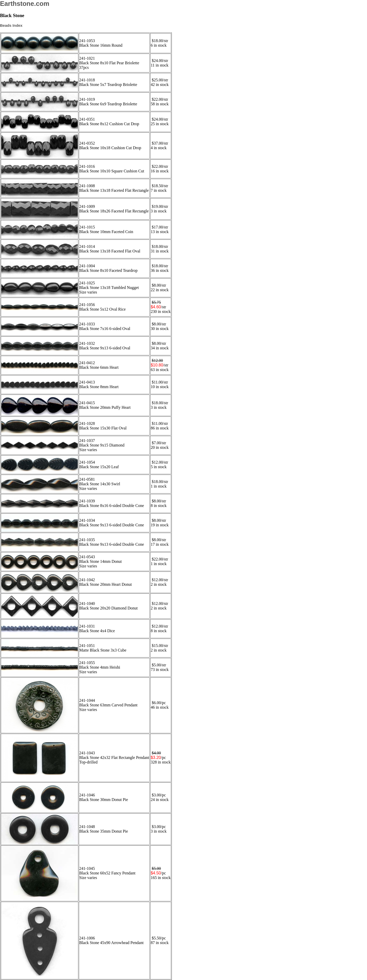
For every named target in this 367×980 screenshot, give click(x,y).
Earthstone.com (25, 4)
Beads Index (11, 25)
